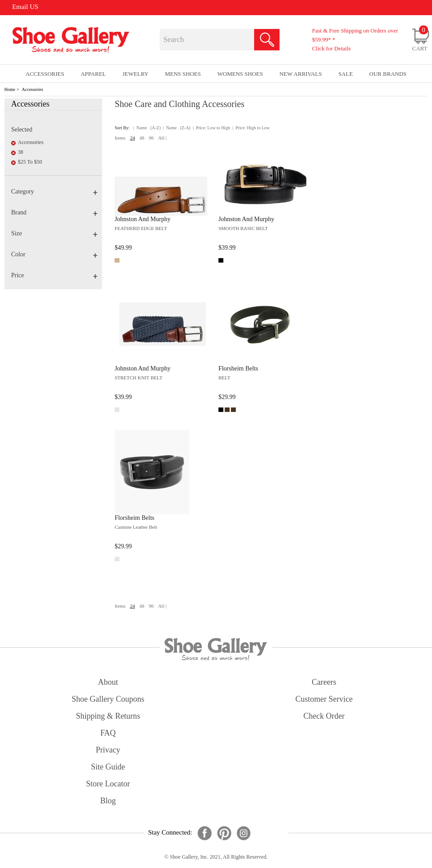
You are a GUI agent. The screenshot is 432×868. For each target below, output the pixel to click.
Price (54, 275)
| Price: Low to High (211, 128)
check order (324, 716)
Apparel (93, 74)
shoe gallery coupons (108, 699)
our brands (388, 74)
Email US (25, 7)
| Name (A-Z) (147, 128)
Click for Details (331, 48)
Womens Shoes (240, 74)
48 (142, 138)
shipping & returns (108, 716)
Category (54, 191)
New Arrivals (301, 74)
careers (324, 682)
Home (10, 89)
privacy (108, 750)
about (108, 682)
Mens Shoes (183, 74)
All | (163, 138)
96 (151, 138)
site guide (108, 767)
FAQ (108, 733)
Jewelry (136, 74)
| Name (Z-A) (177, 128)
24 (133, 138)
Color (54, 254)
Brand (54, 212)
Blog (108, 801)
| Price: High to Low (251, 128)
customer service (324, 699)
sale (346, 74)
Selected (22, 130)
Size (54, 233)
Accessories (33, 89)
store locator (108, 784)
